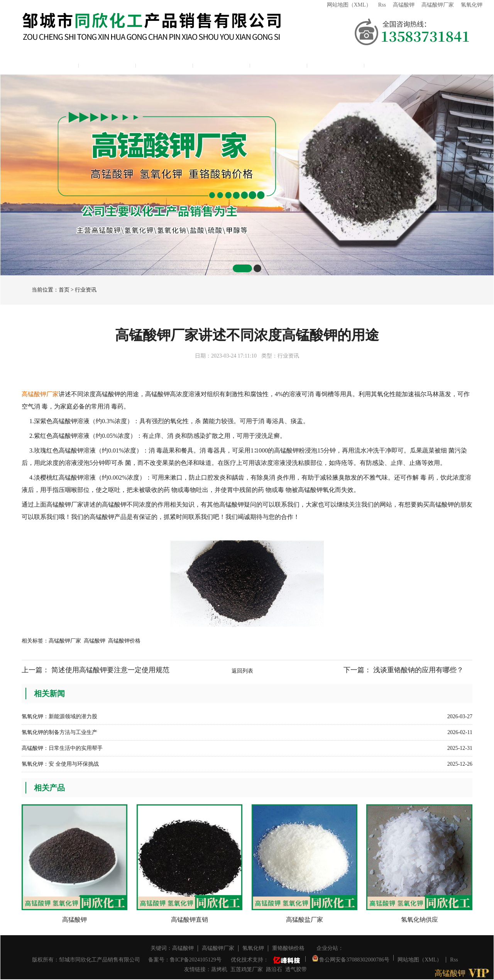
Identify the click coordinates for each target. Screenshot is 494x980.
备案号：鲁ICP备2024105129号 (185, 960)
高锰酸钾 (404, 5)
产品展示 (164, 64)
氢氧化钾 (472, 5)
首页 (64, 290)
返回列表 (242, 671)
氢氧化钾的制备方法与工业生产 (59, 732)
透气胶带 (296, 969)
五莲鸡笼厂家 (247, 969)
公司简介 (107, 64)
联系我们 (336, 64)
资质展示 (279, 64)
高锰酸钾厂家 (438, 5)
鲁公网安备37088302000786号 (351, 958)
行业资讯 (86, 290)
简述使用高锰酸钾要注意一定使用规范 (110, 670)
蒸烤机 (219, 969)
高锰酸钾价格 (124, 641)
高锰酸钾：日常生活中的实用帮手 (62, 748)
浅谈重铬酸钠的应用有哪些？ (418, 670)
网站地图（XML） (349, 5)
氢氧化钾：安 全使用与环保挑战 (60, 764)
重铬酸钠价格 (288, 948)
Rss (382, 5)
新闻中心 (222, 64)
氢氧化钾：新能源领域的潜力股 (59, 716)
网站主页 (50, 64)
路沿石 (274, 969)
